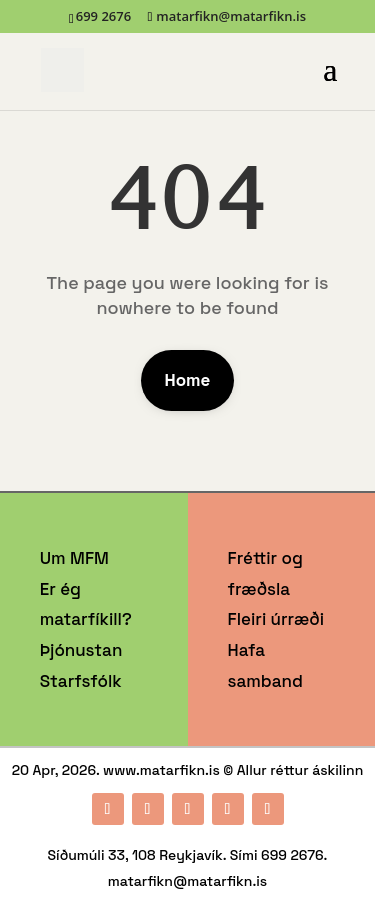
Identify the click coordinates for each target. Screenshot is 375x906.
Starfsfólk (81, 681)
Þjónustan (81, 650)
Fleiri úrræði (276, 619)
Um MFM (74, 558)
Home (188, 380)
